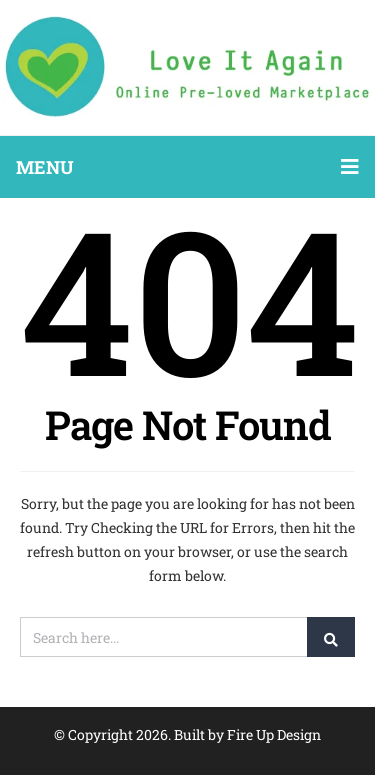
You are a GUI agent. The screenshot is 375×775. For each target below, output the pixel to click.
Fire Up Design (274, 734)
